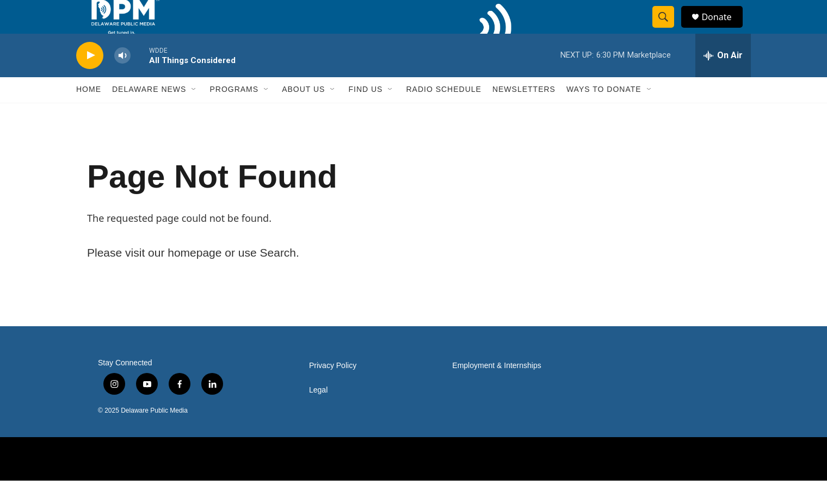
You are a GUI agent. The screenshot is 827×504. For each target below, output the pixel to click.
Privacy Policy (333, 389)
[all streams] (723, 79)
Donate (723, 29)
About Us (303, 113)
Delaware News (149, 113)
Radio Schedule (443, 113)
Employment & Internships (496, 389)
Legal (318, 413)
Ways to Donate (604, 113)
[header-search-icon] (668, 29)
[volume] (122, 79)
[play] (90, 79)
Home (89, 113)
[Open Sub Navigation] (194, 113)
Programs (234, 113)
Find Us (365, 113)
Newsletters (524, 113)
